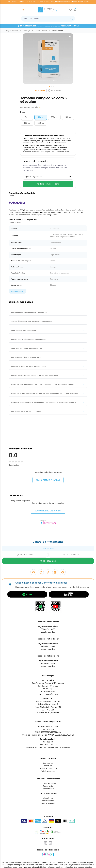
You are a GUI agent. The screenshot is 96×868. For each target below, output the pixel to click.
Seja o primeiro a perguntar (48, 531)
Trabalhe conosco (48, 791)
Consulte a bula (17, 291)
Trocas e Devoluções (48, 804)
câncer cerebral (41, 31)
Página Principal (12, 31)
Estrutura (48, 786)
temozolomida (57, 31)
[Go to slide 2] (51, 86)
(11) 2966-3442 (48, 582)
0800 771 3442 (48, 569)
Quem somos (48, 783)
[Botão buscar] (72, 19)
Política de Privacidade (48, 789)
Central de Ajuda (48, 824)
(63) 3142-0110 (71, 575)
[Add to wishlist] (71, 10)
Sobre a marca (15, 220)
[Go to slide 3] (53, 86)
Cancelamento (48, 809)
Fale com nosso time (48, 184)
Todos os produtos (29, 220)
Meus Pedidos (48, 821)
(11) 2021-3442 (25, 575)
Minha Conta (48, 819)
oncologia (26, 31)
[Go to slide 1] (49, 86)
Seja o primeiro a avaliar (48, 480)
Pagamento (48, 807)
